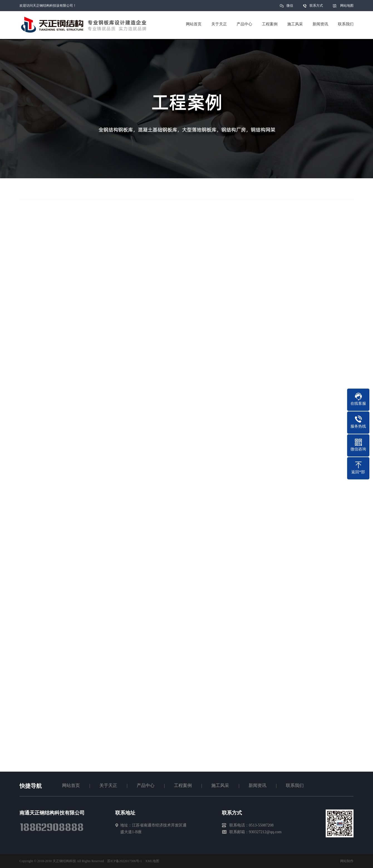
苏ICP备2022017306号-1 (125, 861)
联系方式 (316, 6)
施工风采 (220, 785)
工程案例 (183, 785)
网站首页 (71, 785)
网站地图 (347, 6)
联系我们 (295, 785)
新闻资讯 (257, 785)
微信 (290, 7)
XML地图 (152, 861)
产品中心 (146, 785)
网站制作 (347, 861)
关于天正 (108, 785)
